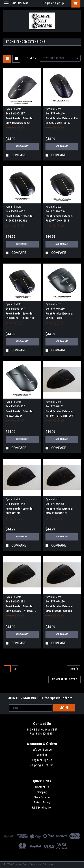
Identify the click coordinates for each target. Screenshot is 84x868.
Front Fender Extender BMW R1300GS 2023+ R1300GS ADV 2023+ (20, 123)
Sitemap (48, 864)
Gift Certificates (42, 750)
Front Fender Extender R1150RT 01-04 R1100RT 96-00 (60, 416)
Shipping (42, 792)
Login (47, 3)
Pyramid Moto (13, 109)
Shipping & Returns (42, 765)
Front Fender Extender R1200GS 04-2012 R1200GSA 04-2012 (20, 221)
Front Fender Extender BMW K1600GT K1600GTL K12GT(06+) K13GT (21, 611)
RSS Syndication (42, 808)
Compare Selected (65, 679)
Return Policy (42, 803)
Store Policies (42, 797)
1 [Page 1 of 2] (7, 669)
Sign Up (59, 3)
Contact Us (42, 787)
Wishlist (42, 755)
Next (75, 669)
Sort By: (32, 58)
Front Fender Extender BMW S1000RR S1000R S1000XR (59, 611)
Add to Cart (22, 146)
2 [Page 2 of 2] (15, 669)
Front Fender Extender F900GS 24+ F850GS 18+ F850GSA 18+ (20, 318)
